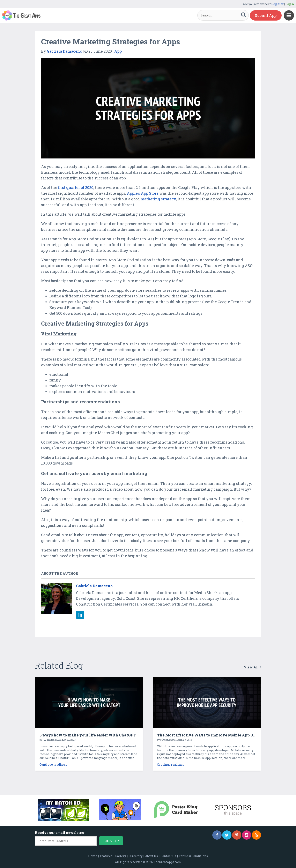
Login (290, 4)
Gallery (121, 856)
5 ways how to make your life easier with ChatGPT (88, 735)
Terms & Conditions (193, 856)
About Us (151, 856)
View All (252, 667)
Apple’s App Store (143, 193)
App (118, 51)
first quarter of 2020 (76, 187)
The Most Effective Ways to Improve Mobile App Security (212, 735)
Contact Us (168, 856)
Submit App (266, 15)
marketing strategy (158, 199)
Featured (106, 856)
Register (277, 4)
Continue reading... (53, 765)
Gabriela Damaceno (64, 51)
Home (93, 856)
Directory (136, 856)
